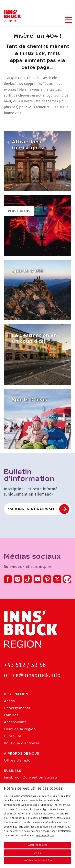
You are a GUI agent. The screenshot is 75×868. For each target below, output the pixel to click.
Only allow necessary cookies (37, 861)
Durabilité (13, 736)
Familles (11, 715)
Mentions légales (45, 836)
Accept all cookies (37, 845)
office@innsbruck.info (32, 675)
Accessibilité (15, 722)
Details (37, 853)
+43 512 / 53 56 (25, 665)
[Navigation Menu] (68, 20)
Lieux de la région (20, 729)
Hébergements (17, 708)
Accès (9, 701)
